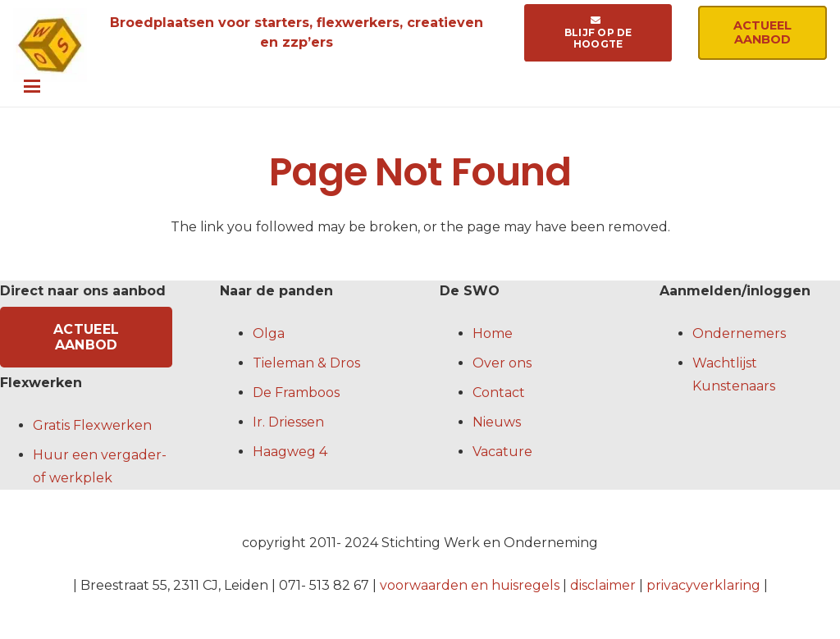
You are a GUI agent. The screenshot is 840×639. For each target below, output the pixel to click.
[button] (425, 86)
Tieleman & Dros (306, 363)
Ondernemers (739, 333)
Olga (269, 333)
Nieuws (497, 422)
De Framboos (296, 393)
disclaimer (603, 585)
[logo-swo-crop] (50, 45)
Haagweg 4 (290, 452)
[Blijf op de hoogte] (598, 33)
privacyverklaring (703, 585)
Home (493, 333)
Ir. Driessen (288, 422)
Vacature (502, 452)
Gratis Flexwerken (92, 425)
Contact (499, 393)
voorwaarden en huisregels (470, 585)
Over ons (502, 363)
